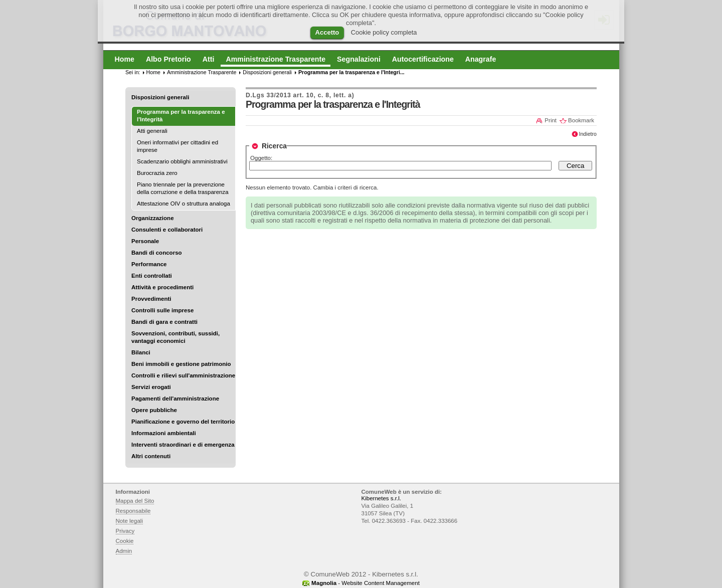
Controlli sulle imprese (162, 310)
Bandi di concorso (157, 253)
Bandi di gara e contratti (164, 322)
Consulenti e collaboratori (167, 230)
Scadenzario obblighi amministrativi (182, 161)
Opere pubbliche (154, 410)
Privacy (125, 531)
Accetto (327, 32)
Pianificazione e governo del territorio (183, 422)
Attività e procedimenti (162, 287)
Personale (145, 241)
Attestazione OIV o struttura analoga (184, 204)
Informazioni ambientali (164, 433)
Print (551, 120)
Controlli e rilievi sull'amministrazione (183, 375)
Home (153, 72)
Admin (124, 551)
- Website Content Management (366, 583)
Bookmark (581, 120)
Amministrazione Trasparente (202, 72)
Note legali (130, 521)
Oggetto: (261, 158)
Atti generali (152, 131)
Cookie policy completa (384, 32)
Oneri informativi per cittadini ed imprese (177, 146)
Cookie (125, 541)
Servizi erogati (151, 387)
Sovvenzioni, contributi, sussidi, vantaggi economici (175, 337)
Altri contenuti (151, 456)
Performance (149, 264)
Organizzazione (153, 218)
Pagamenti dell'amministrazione (175, 399)
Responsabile (133, 511)
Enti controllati (152, 276)
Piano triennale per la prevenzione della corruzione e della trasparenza (183, 188)
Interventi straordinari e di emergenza (183, 445)
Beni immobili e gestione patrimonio (181, 364)
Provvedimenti (151, 299)
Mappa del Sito (135, 501)
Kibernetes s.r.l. (381, 498)
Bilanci (141, 352)
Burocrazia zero (157, 173)
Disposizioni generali (160, 97)
